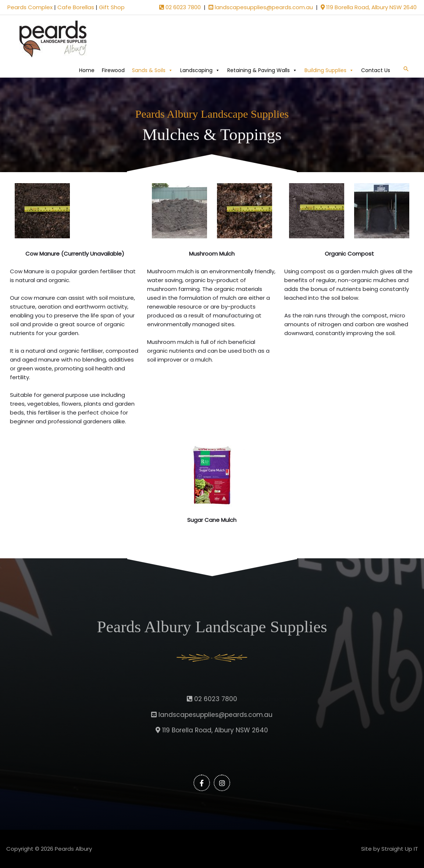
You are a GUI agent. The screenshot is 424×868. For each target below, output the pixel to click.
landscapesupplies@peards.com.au (261, 7)
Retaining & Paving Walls (262, 70)
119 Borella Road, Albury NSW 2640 (369, 7)
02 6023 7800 (180, 7)
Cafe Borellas (76, 7)
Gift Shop (112, 7)
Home (87, 70)
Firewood (113, 70)
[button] (406, 69)
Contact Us (376, 70)
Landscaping (200, 70)
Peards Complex (30, 7)
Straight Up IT (400, 849)
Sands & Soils (152, 70)
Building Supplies (329, 70)
